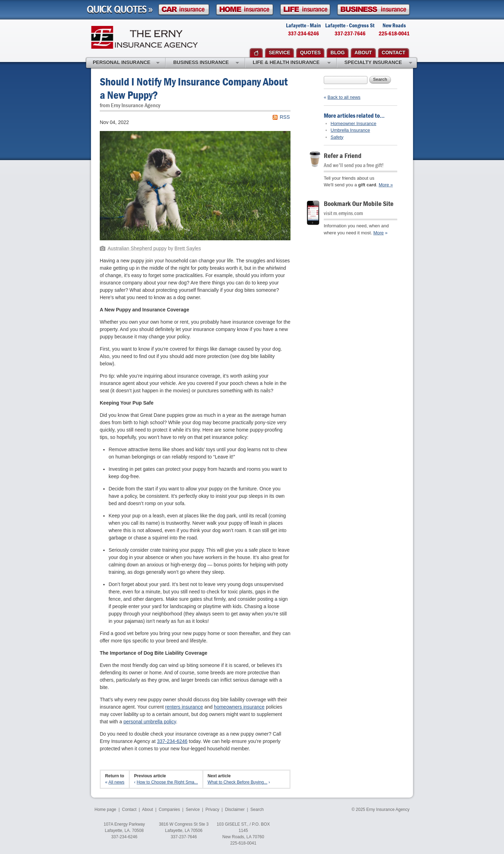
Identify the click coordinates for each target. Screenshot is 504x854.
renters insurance (184, 707)
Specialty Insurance (378, 63)
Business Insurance (206, 63)
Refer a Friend (343, 155)
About (148, 810)
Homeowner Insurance (354, 123)
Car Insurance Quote (184, 10)
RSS (285, 117)
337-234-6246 (172, 741)
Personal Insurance (126, 63)
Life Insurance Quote (305, 10)
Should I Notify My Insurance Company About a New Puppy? (194, 88)
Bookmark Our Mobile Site (359, 203)
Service (193, 810)
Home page (105, 810)
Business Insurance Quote (373, 10)
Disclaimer (235, 810)
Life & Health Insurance (292, 63)
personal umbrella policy (150, 722)
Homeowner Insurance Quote (245, 10)
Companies (169, 810)
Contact (129, 810)
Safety (337, 137)
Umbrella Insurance (351, 130)
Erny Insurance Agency (144, 37)
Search (380, 80)
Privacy (212, 810)
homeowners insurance (239, 707)
